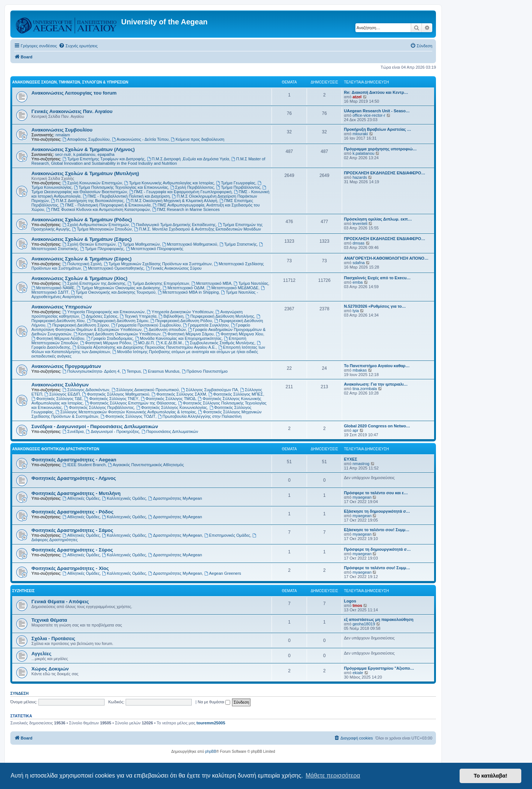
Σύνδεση (19, 693)
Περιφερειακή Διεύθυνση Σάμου (117, 321)
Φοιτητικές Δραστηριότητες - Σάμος (72, 530)
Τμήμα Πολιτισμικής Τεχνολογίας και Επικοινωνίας (121, 187)
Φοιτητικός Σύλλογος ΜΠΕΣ (236, 394)
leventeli (360, 223)
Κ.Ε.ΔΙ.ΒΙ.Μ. (169, 343)
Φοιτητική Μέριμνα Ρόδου (106, 343)
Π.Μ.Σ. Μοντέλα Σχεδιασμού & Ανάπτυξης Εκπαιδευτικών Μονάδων (197, 229)
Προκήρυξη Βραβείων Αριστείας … (378, 129)
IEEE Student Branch (84, 465)
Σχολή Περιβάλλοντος (192, 187)
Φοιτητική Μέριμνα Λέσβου (58, 338)
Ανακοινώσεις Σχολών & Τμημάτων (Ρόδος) (82, 220)
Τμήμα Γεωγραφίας (236, 183)
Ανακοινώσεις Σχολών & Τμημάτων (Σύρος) (81, 259)
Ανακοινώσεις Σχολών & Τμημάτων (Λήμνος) (83, 149)
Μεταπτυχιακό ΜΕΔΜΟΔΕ (233, 288)
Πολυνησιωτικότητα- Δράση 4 (91, 371)
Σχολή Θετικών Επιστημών (89, 244)
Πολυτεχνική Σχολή (82, 264)
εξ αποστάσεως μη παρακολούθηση (379, 619)
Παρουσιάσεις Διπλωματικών (170, 431)
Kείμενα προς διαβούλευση (197, 139)
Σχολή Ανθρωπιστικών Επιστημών (96, 225)
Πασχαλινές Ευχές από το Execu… (377, 278)
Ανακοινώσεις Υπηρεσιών (62, 307)
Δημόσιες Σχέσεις (99, 316)
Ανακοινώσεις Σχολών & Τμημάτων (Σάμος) (81, 239)
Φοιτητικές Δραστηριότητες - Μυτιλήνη (76, 493)
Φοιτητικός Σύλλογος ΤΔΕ (57, 399)
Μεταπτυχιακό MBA (211, 283)
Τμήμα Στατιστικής (238, 244)
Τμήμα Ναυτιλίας (251, 283)
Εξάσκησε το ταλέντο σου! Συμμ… (377, 530)
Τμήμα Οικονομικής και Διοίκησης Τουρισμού (113, 292)
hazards (360, 177)
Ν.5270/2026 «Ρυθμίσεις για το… (375, 306)
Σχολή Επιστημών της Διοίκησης (94, 283)
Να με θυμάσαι (214, 702)
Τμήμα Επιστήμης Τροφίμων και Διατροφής (103, 159)
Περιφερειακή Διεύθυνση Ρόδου (181, 321)
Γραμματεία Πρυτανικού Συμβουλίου (146, 325)
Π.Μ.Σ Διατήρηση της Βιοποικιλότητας (87, 201)
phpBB (211, 752)
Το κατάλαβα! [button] (490, 776)
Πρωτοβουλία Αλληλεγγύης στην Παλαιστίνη (200, 416)
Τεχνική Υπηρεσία (138, 316)
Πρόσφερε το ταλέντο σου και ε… (376, 493)
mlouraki (360, 134)
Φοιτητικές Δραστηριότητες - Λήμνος (74, 478)
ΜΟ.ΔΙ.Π (144, 343)
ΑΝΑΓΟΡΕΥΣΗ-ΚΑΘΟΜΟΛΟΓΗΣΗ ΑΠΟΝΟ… (386, 258)
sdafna (359, 263)
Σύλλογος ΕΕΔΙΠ (62, 394)
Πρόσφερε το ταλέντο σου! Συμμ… (377, 568)
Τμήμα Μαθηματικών (139, 244)
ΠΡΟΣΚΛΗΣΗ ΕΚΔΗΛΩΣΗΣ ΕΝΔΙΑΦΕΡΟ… (385, 173)
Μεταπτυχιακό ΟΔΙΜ (184, 288)
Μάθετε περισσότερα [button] (333, 776)
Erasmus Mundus (161, 371)
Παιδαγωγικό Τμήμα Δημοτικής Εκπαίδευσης (173, 225)
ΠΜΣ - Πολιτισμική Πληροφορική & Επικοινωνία (105, 205)
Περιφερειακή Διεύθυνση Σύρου (78, 325)
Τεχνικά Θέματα (49, 620)
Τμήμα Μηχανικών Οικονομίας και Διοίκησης (118, 288)
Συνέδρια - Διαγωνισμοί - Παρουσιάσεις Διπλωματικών (95, 426)
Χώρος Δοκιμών (50, 669)
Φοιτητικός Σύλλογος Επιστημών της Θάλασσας (130, 403)
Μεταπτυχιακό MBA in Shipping (188, 292)
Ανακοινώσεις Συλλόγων (60, 385)
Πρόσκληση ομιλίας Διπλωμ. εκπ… (378, 219)
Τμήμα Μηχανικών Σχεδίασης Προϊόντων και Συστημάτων (158, 264)
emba (358, 282)
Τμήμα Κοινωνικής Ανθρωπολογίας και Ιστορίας (169, 183)
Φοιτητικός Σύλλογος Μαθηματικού (116, 394)
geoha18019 (364, 624)
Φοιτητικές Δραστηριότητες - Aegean (74, 460)
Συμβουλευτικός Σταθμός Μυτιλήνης (220, 343)
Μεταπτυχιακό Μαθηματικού (190, 244)
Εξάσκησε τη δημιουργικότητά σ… (377, 511)
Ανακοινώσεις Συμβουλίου (62, 130)
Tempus (131, 371)
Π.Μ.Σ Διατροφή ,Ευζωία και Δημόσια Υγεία (188, 159)
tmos (357, 605)
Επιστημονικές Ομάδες (227, 535)
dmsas (358, 243)
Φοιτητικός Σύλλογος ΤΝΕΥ (112, 399)
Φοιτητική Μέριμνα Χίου (239, 334)
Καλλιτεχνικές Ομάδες (124, 498)
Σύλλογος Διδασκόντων (86, 390)
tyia (356, 311)
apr (355, 430)
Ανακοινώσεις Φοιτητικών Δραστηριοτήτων (56, 449)
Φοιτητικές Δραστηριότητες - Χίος (70, 568)
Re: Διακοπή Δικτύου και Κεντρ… (376, 92)
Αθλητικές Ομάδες (81, 498)
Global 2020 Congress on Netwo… (377, 426)
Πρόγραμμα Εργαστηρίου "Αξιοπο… (379, 668)
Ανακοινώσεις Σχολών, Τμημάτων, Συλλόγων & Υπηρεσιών (70, 82)
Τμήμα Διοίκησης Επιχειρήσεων (158, 283)
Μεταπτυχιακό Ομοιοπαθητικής (113, 268)
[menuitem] (78, 46)
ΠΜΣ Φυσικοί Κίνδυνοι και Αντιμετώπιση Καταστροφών (98, 209)
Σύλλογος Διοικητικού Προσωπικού (145, 390)
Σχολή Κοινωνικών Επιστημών (92, 183)
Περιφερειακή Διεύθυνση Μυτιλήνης (220, 316)
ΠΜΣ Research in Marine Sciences (186, 209)
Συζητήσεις (23, 591)
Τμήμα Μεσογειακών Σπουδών (102, 229)
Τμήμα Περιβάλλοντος (238, 187)
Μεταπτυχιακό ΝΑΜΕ (53, 288)
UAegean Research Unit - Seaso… (377, 111)
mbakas (360, 370)
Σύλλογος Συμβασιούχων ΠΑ (209, 390)
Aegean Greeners (223, 573)
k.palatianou (84, 154)
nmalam (63, 135)
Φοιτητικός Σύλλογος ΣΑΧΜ (179, 394)
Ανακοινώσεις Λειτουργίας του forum (74, 93)
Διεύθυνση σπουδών (165, 329)
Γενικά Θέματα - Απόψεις (60, 602)
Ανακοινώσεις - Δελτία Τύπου (140, 139)
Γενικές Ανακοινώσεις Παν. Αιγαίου (72, 111)
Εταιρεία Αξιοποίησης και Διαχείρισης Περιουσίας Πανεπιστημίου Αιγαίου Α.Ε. (144, 347)
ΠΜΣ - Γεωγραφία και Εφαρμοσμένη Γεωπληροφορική (180, 192)
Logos (350, 601)
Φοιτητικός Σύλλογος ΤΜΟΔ (168, 399)
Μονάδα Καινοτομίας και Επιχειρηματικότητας (178, 338)
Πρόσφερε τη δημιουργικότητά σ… (377, 549)
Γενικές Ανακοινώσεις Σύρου (174, 268)
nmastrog (361, 464)
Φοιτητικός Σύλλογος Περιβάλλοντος (99, 407)
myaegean (362, 497)
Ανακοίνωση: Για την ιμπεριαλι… (376, 384)
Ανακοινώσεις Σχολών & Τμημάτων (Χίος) (79, 278)
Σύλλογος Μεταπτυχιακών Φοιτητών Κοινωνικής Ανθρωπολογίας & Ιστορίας (126, 412)
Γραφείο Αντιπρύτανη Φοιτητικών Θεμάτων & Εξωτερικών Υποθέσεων (141, 327)
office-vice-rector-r (369, 115)
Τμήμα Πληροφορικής (102, 249)
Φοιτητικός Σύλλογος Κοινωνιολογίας (172, 407)
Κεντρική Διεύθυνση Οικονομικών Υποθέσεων (117, 334)
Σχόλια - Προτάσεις (53, 638)
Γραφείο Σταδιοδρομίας (110, 338)
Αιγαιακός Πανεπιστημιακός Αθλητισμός (146, 465)
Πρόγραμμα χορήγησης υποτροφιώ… (380, 149)
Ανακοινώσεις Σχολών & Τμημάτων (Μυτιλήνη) (85, 173)
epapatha (106, 154)
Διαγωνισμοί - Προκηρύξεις (113, 431)
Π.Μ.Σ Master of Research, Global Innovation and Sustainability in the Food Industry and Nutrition (148, 161)
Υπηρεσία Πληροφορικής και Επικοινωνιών (103, 312)
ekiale (358, 673)
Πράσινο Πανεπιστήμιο (205, 371)
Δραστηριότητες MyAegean (175, 498)
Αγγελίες (41, 654)
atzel (357, 97)
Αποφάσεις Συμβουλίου (86, 139)
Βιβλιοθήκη (171, 316)
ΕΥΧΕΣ (351, 459)
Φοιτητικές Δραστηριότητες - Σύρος (72, 550)
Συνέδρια (73, 431)
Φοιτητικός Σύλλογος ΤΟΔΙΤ (128, 416)
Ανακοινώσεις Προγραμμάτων (66, 366)
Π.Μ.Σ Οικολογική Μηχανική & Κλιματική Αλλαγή (172, 201)
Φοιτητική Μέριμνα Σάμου (188, 334)
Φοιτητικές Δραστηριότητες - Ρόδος (72, 512)
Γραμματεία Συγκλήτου (206, 325)
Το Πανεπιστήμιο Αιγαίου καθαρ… (377, 366)
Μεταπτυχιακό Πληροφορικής (155, 249)
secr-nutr (63, 154)
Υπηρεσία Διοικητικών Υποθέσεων (180, 312)
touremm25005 (211, 723)
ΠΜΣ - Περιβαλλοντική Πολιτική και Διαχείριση (126, 196)
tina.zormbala (365, 389)
